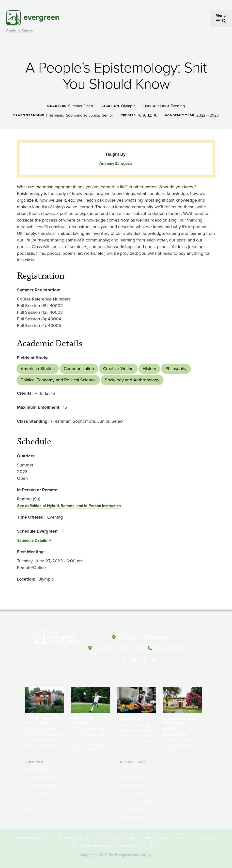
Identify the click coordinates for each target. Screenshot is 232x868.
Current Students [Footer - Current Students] (41, 769)
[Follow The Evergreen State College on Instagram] (144, 660)
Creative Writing (118, 369)
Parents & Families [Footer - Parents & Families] (42, 785)
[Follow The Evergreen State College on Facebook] (123, 660)
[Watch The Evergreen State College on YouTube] (133, 660)
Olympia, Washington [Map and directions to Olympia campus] (143, 637)
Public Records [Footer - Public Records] (155, 838)
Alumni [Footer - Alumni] (32, 809)
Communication (79, 369)
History (149, 369)
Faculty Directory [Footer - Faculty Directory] (133, 777)
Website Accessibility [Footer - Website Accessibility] (74, 838)
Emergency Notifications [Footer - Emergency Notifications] (116, 838)
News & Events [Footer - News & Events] (131, 809)
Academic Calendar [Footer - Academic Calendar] (135, 801)
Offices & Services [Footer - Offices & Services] (134, 785)
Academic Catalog (20, 30)
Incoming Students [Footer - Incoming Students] (42, 777)
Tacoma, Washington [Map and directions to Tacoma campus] (118, 648)
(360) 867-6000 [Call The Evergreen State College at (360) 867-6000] (173, 648)
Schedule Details (32, 540)
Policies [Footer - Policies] (180, 838)
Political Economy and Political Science (58, 380)
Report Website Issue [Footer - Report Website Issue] (33, 838)
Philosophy (176, 369)
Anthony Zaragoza (116, 163)
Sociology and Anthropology (132, 380)
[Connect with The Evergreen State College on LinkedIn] (154, 660)
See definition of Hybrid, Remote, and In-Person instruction (69, 506)
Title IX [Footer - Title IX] (154, 845)
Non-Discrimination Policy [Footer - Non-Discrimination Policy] (91, 845)
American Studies (38, 369)
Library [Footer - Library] (124, 769)
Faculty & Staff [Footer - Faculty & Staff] (39, 793)
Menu (221, 15)
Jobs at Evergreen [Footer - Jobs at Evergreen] (134, 817)
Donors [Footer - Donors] (32, 801)
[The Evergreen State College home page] (57, 638)
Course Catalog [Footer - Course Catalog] (132, 793)
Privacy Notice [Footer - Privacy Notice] (130, 845)
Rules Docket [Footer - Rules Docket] (205, 838)
